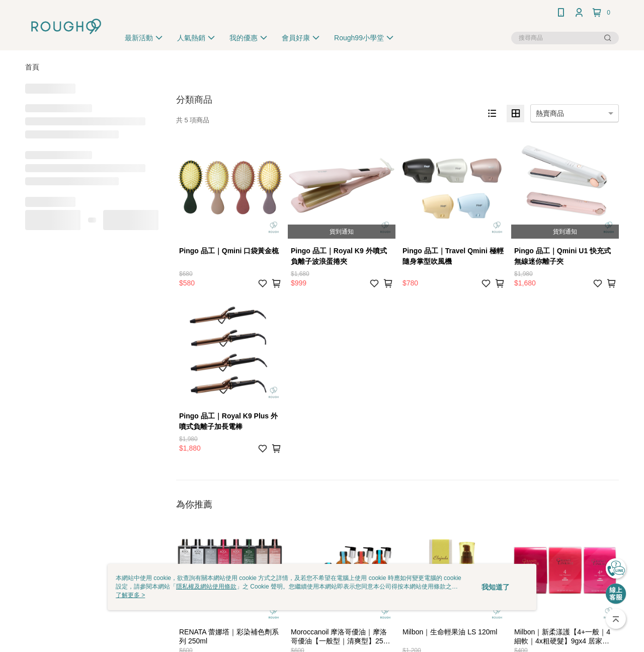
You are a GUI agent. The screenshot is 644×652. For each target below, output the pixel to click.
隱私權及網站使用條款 (206, 587)
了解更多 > (130, 595)
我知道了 (496, 587)
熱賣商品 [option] (550, 113)
